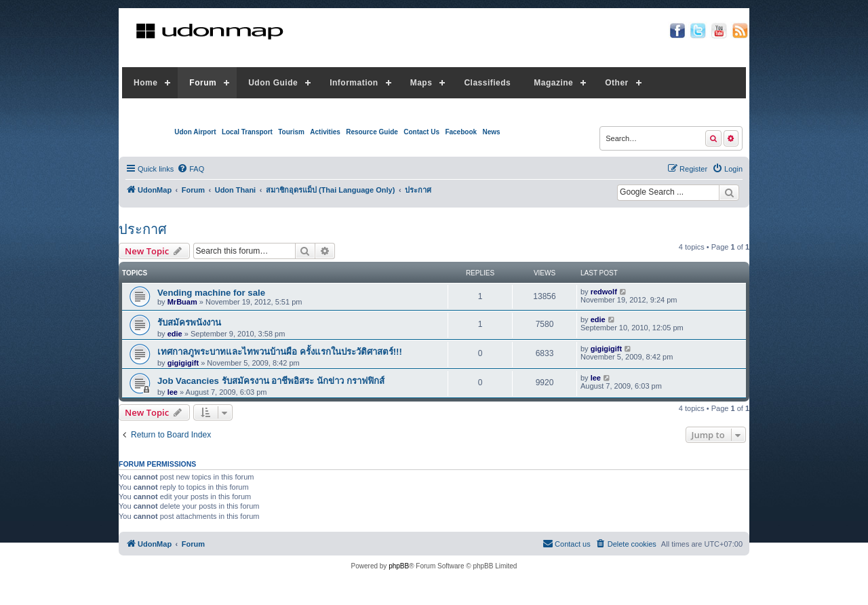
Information (354, 83)
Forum (203, 83)
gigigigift (183, 363)
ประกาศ (143, 229)
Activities (325, 132)
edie (175, 334)
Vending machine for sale (211, 293)
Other (617, 83)
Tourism (291, 132)
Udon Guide (273, 83)
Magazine (553, 83)
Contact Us (421, 132)
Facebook (461, 132)
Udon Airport (195, 132)
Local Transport (247, 132)
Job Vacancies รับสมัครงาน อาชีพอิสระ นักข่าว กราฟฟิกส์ (271, 381)
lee (173, 392)
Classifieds (487, 83)
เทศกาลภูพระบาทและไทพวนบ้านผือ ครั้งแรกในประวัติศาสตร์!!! (280, 352)
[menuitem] (191, 169)
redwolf (604, 292)
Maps (421, 83)
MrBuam (182, 302)
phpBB (399, 566)
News (491, 132)
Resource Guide (372, 132)
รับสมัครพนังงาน (189, 323)
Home (145, 83)
